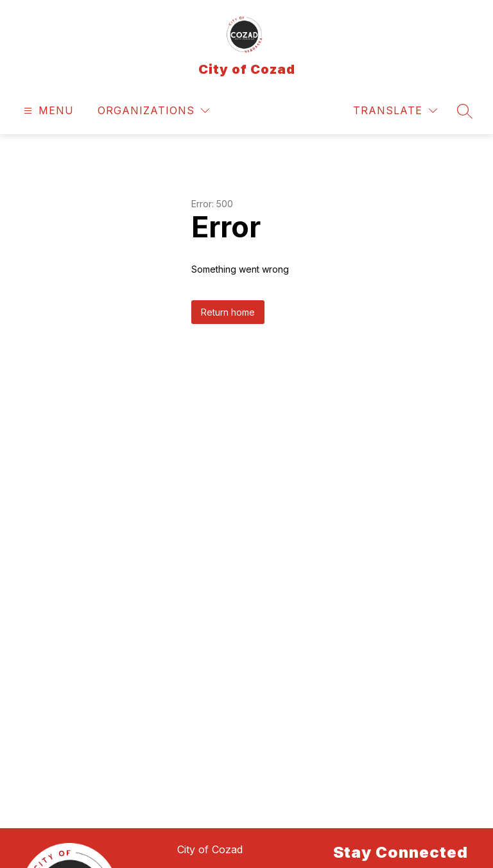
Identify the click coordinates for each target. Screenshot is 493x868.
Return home (228, 312)
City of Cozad (210, 849)
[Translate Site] (395, 111)
